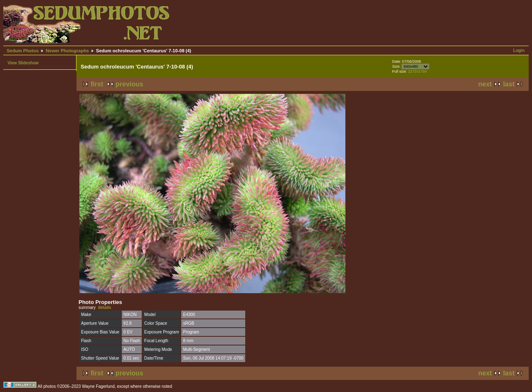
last (509, 84)
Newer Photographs (67, 51)
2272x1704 (417, 71)
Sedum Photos (23, 51)
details (105, 307)
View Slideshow (23, 63)
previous (129, 84)
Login (519, 50)
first (97, 84)
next (485, 84)
